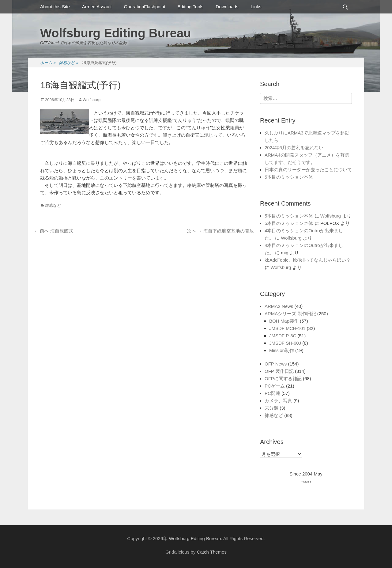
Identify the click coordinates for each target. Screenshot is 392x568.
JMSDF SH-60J (285, 343)
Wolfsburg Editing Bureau (116, 33)
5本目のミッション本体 (289, 177)
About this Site (55, 7)
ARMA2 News (279, 306)
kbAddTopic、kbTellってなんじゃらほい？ (308, 260)
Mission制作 (282, 350)
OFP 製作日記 (279, 371)
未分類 (271, 408)
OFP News (276, 364)
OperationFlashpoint (144, 7)
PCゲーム (275, 386)
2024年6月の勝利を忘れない (294, 148)
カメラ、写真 (278, 401)
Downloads (227, 7)
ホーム (48, 63)
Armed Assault (97, 7)
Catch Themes (212, 552)
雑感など (69, 63)
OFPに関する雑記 (283, 379)
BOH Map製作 (284, 321)
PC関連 (272, 393)
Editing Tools (191, 7)
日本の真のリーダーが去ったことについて (308, 170)
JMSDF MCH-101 (287, 328)
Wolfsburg (92, 100)
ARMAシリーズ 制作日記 (290, 314)
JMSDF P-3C (283, 336)
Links (256, 7)
